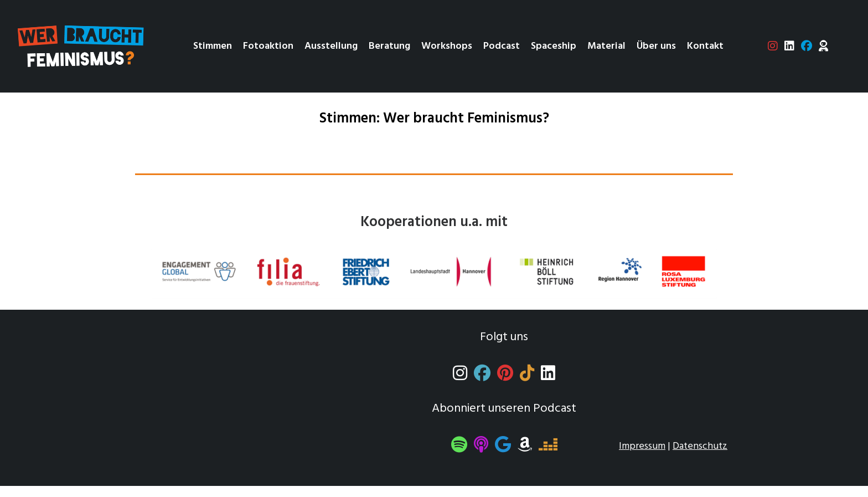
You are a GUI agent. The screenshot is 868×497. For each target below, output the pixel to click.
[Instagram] (460, 376)
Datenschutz (700, 446)
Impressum (642, 446)
